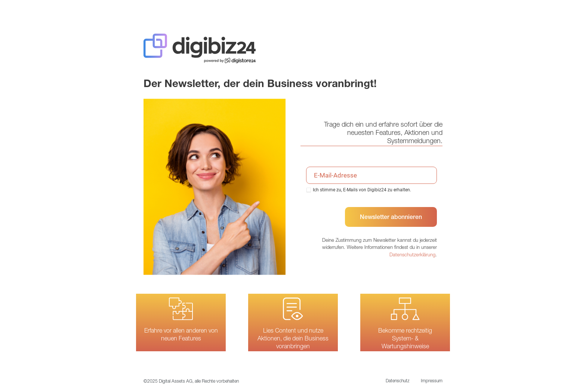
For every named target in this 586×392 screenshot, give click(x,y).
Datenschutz (398, 381)
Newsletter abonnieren (391, 218)
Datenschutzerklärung (412, 255)
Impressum (432, 381)
